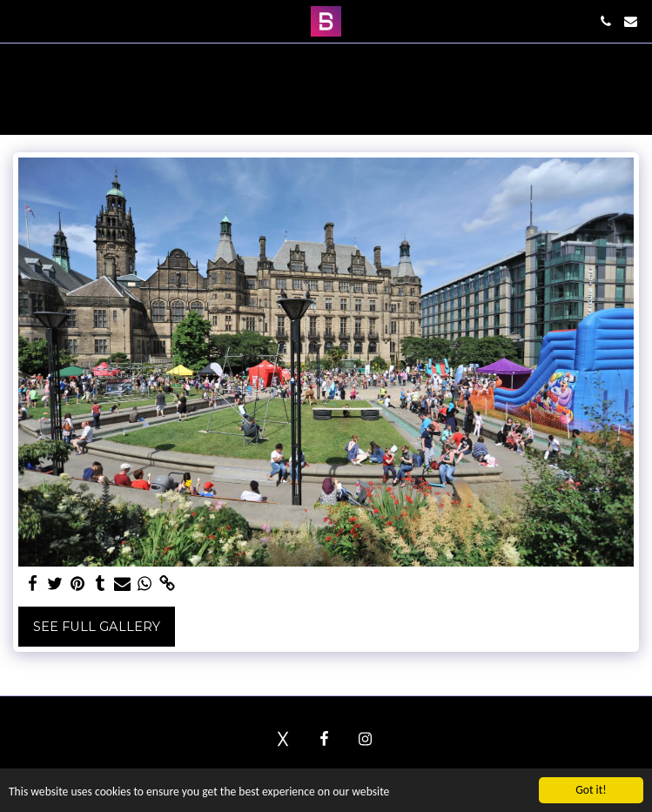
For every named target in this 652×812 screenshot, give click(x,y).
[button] (19, 21)
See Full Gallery (97, 627)
